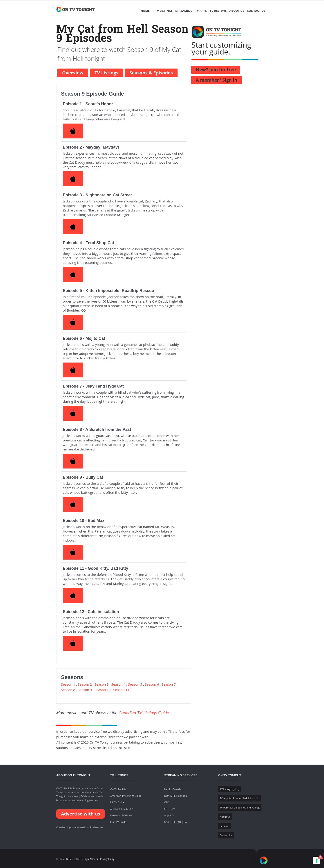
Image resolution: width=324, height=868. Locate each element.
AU (179, 822)
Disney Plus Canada (175, 796)
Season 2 (85, 684)
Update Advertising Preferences (85, 827)
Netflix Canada (173, 789)
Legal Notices (91, 859)
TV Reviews (218, 11)
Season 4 (118, 684)
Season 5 (135, 684)
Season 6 (152, 684)
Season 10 (102, 690)
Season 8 (68, 690)
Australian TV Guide (122, 809)
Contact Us (256, 11)
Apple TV (169, 815)
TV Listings (164, 11)
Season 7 (169, 684)
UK (173, 822)
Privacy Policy (107, 859)
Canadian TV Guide (121, 815)
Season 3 (102, 684)
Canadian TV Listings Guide (144, 713)
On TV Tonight (118, 789)
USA (167, 822)
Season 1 (68, 684)
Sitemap (225, 826)
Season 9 (85, 690)
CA (185, 822)
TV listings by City (230, 789)
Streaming (184, 11)
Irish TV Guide (118, 822)
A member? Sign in (216, 80)
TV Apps (201, 11)
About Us (237, 11)
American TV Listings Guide (126, 796)
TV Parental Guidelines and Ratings (240, 807)
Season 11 (121, 690)
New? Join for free (216, 70)
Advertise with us (81, 814)
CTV (166, 802)
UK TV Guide (117, 802)
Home (145, 11)
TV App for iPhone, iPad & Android (240, 798)
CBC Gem (170, 809)
